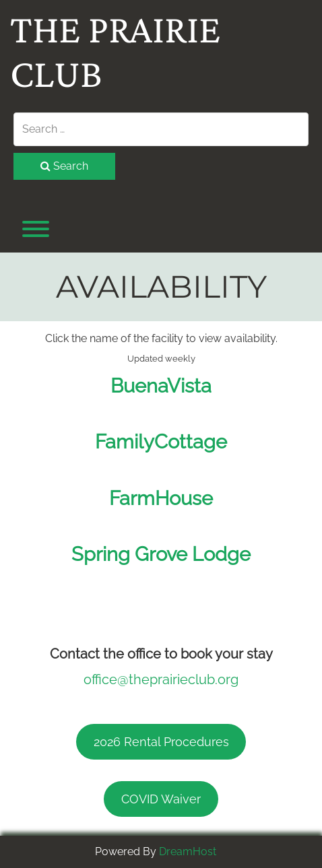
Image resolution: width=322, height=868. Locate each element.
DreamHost (188, 852)
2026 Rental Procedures (161, 742)
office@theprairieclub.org (161, 679)
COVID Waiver (161, 799)
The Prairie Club (116, 51)
